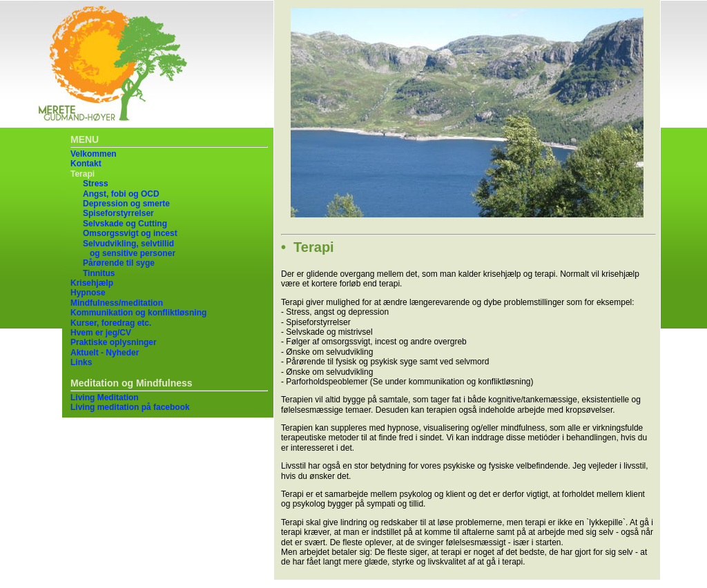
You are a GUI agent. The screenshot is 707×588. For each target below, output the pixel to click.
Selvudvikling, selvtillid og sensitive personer (129, 248)
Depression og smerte (126, 204)
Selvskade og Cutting (125, 224)
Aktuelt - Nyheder (105, 353)
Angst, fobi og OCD (121, 194)
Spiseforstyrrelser (118, 213)
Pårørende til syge (119, 263)
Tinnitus (99, 273)
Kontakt (86, 164)
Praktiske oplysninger (114, 342)
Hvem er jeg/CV (101, 333)
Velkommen (94, 154)
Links (81, 362)
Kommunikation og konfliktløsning (138, 313)
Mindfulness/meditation (117, 303)
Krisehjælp (92, 283)
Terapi (83, 174)
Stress (96, 184)
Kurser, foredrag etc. (111, 323)
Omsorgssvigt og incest (130, 233)
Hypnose (88, 293)
